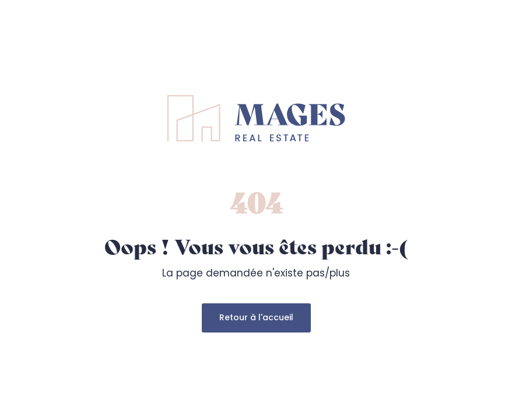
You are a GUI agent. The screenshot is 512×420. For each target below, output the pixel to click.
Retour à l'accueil (256, 317)
